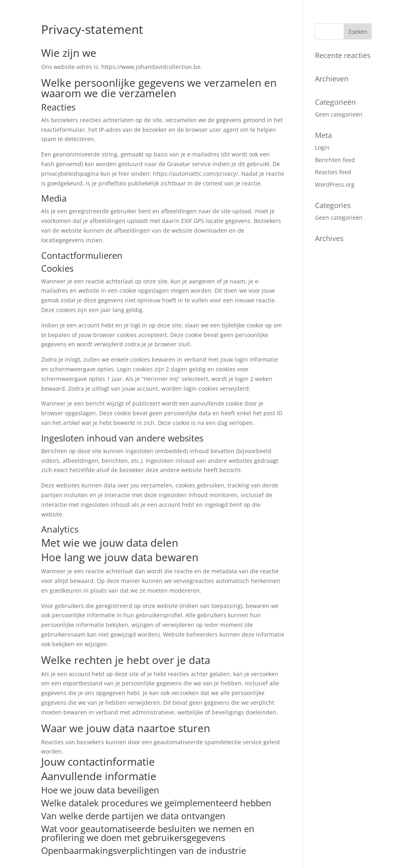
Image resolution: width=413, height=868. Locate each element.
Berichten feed (335, 160)
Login (322, 147)
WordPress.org (335, 184)
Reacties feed (333, 172)
